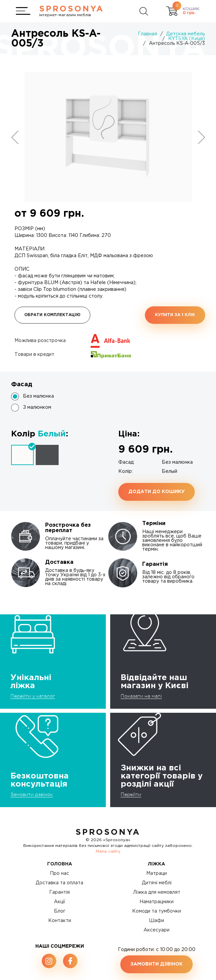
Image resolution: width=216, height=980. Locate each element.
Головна (60, 864)
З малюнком (37, 407)
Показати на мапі (141, 696)
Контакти (60, 921)
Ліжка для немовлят (157, 892)
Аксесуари (157, 930)
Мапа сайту (108, 851)
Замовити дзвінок (32, 794)
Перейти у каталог (33, 696)
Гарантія (59, 892)
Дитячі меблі (157, 883)
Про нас (59, 874)
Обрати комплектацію (52, 315)
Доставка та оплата (59, 883)
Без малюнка (38, 396)
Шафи (157, 921)
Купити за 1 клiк (175, 315)
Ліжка (157, 864)
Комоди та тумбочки (157, 911)
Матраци (157, 874)
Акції (60, 902)
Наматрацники (157, 902)
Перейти (131, 794)
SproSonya (108, 832)
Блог (60, 911)
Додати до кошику (157, 492)
